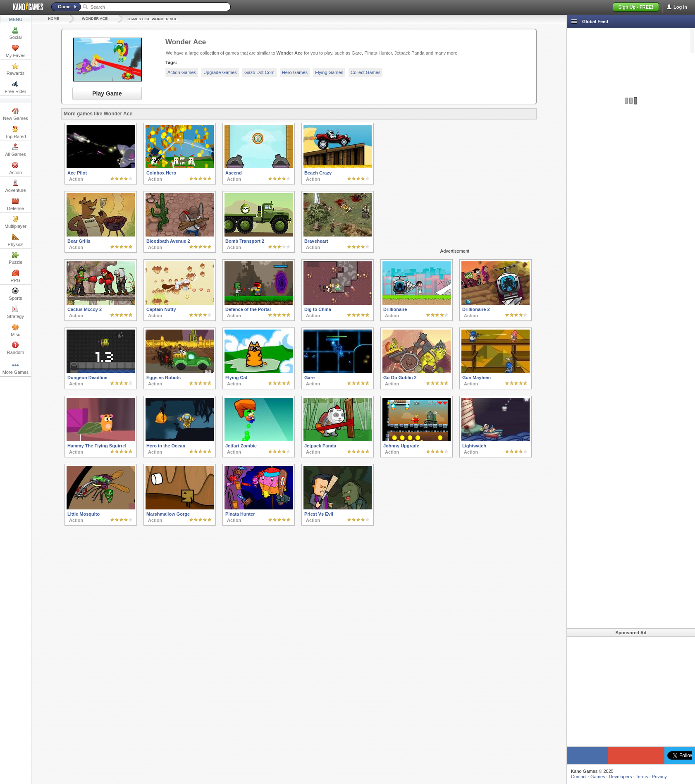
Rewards (16, 69)
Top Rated (15, 132)
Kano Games (25, 7)
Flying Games (329, 72)
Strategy (16, 312)
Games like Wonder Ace (152, 19)
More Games (16, 368)
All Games (16, 150)
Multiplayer (16, 222)
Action (16, 168)
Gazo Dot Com (259, 72)
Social (16, 33)
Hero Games (295, 72)
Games (598, 777)
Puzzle (16, 258)
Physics (16, 240)
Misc (16, 330)
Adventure (15, 186)
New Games (16, 114)
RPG (16, 276)
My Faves (16, 51)
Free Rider (16, 87)
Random (16, 348)
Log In (680, 7)
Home (54, 19)
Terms (642, 777)
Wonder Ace (95, 19)
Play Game (107, 93)
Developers (621, 777)
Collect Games (365, 72)
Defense (16, 204)
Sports (16, 294)
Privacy (659, 777)
